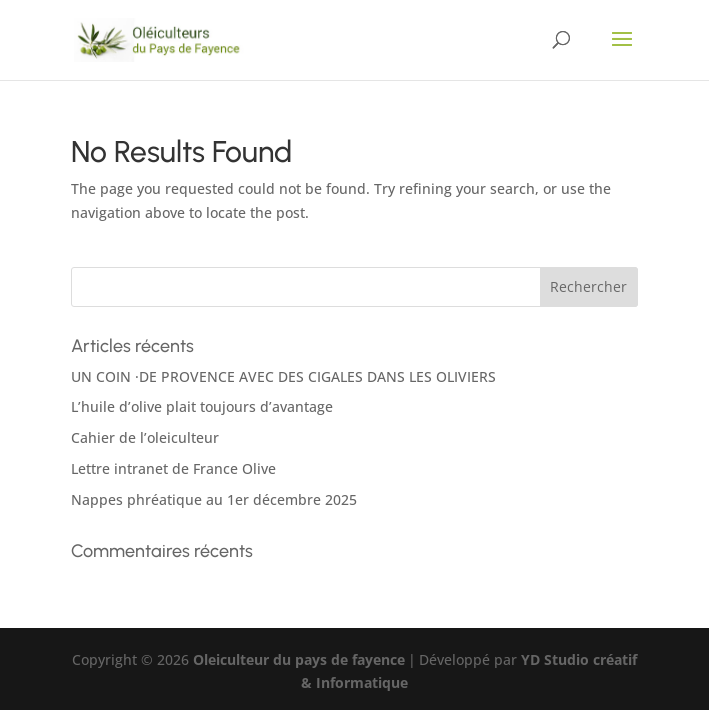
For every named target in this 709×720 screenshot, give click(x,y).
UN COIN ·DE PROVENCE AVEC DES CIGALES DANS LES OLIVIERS (283, 376)
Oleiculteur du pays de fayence (299, 659)
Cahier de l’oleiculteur (145, 437)
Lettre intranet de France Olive (173, 468)
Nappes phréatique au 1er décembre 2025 (214, 499)
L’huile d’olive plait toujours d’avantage (202, 406)
